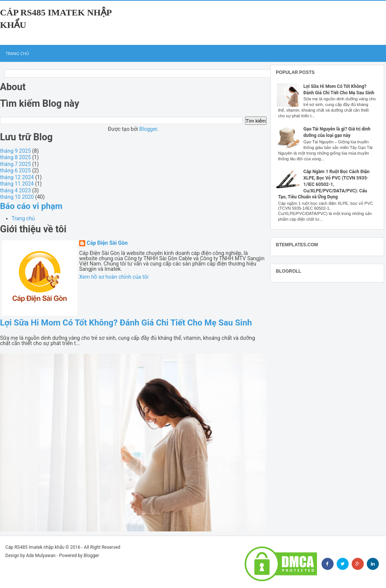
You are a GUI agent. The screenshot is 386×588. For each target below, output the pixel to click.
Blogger (148, 129)
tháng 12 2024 (17, 177)
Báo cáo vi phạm (31, 206)
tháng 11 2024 (17, 184)
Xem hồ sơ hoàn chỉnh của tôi (114, 277)
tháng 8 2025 (15, 157)
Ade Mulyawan (41, 556)
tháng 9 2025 (15, 151)
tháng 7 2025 (15, 164)
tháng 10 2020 (17, 197)
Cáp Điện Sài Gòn (107, 243)
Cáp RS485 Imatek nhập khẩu (35, 547)
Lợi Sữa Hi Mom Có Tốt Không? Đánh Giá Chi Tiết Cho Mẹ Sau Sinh (126, 322)
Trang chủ (17, 53)
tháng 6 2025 (15, 170)
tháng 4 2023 (15, 190)
